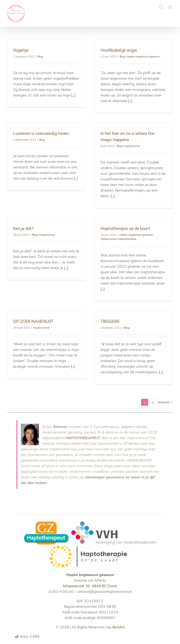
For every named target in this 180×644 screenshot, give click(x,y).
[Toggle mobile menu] (171, 7)
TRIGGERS (110, 321)
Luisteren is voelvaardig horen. (41, 133)
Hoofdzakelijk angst (119, 50)
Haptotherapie (127, 239)
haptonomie (138, 438)
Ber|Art (119, 627)
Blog (40, 56)
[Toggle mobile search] (161, 7)
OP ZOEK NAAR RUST (33, 321)
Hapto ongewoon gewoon (143, 56)
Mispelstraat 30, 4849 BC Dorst (90, 586)
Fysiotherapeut (107, 427)
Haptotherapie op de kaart (125, 228)
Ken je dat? (23, 228)
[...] (73, 95)
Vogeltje (21, 50)
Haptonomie (132, 146)
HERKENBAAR (138, 460)
